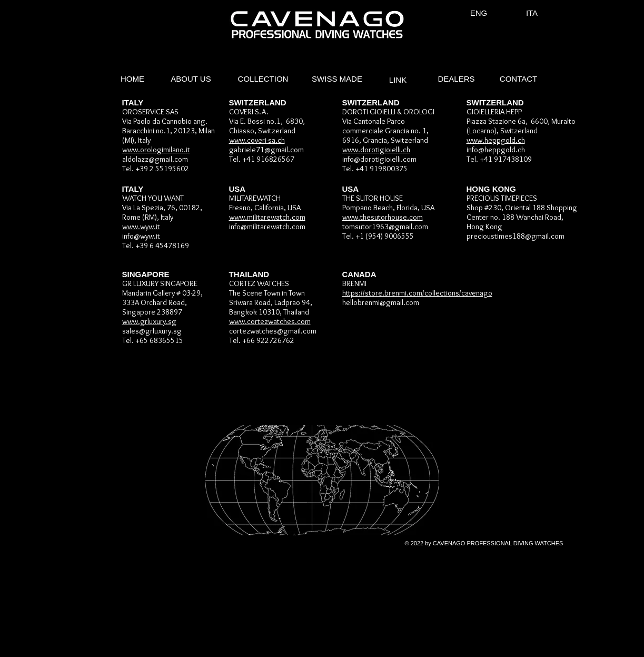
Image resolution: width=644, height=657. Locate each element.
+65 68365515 (159, 340)
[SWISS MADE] (337, 79)
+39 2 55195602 (162, 169)
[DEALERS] (457, 79)
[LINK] (398, 80)
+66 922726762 (268, 340)
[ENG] (479, 13)
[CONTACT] (519, 79)
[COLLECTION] (263, 79)
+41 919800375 (382, 169)
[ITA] (532, 13)
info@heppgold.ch (496, 150)
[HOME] (133, 79)
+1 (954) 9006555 (385, 236)
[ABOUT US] (191, 79)
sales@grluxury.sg (152, 331)
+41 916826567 (268, 159)
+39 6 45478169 (162, 246)
